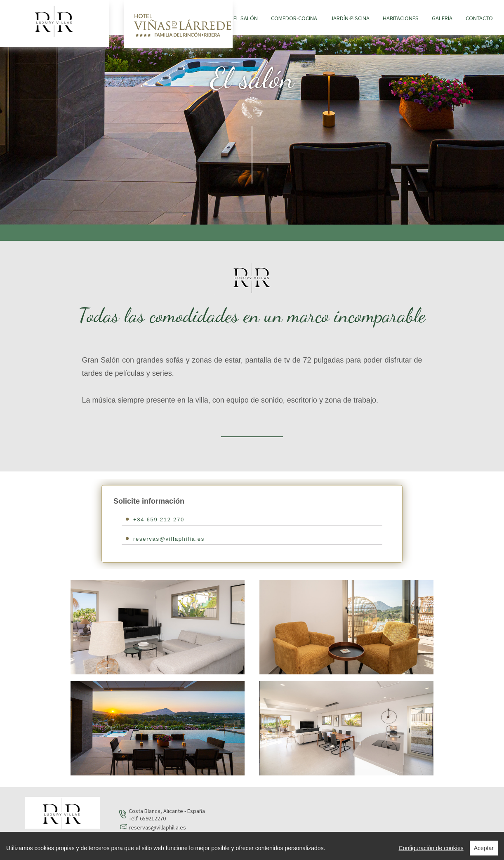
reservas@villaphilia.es (169, 539)
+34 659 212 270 (159, 520)
